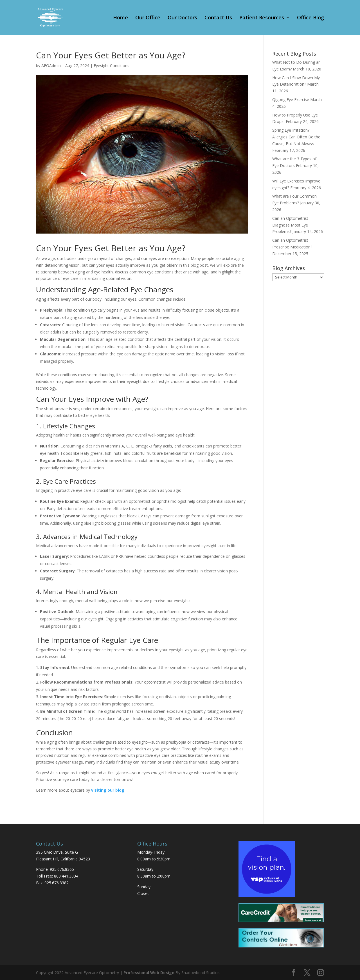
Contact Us (218, 18)
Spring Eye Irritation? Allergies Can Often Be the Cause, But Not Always (296, 137)
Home (121, 18)
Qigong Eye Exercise (291, 100)
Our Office (148, 18)
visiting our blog (108, 790)
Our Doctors (182, 18)
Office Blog (310, 18)
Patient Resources (262, 18)
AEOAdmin (51, 66)
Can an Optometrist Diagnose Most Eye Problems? (290, 225)
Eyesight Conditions (112, 66)
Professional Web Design (149, 973)
